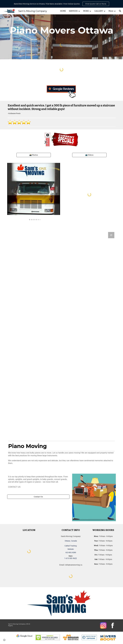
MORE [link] (86, 11)
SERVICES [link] (73, 11)
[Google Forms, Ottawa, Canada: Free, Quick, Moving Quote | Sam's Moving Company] (62, 333)
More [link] (111, 11)
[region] (61, 4)
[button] (120, 11)
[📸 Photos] (34, 155)
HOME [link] (63, 11)
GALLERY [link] (99, 11)
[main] (62, 30)
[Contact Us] (38, 497)
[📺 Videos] (89, 155)
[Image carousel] (34, 192)
